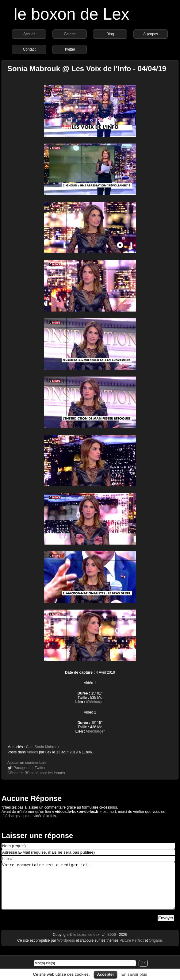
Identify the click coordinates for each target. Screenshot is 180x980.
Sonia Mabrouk (47, 747)
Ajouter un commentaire (27, 763)
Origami (155, 950)
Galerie (70, 34)
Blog (110, 34)
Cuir (29, 747)
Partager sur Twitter (29, 768)
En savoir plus (134, 974)
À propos (151, 34)
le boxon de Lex (72, 14)
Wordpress (66, 950)
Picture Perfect (132, 950)
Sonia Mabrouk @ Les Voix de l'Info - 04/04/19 (87, 69)
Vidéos (32, 752)
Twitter (70, 49)
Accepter (105, 974)
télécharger (95, 702)
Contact (29, 49)
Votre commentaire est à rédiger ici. (88, 890)
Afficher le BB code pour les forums (36, 773)
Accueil (29, 34)
